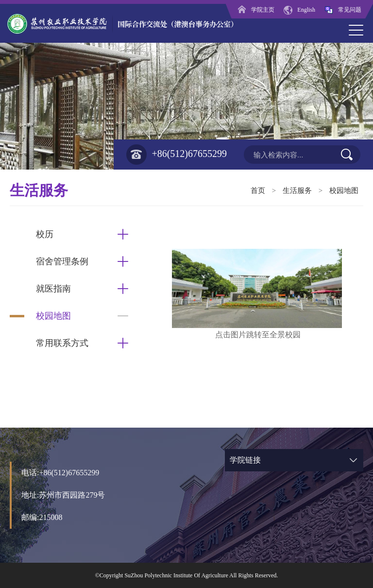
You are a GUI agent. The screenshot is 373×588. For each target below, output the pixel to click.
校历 (45, 234)
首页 (258, 190)
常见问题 (343, 10)
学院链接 (245, 460)
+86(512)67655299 (177, 155)
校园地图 (344, 190)
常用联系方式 (62, 343)
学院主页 (256, 10)
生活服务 (297, 190)
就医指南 (53, 289)
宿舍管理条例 (62, 261)
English (299, 10)
